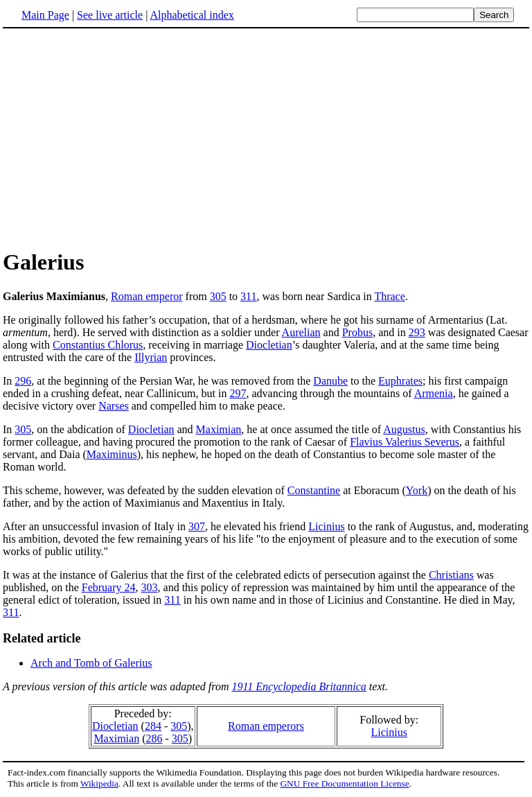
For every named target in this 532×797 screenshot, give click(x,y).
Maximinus (112, 454)
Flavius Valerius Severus (405, 442)
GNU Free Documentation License (344, 783)
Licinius (326, 526)
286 (154, 738)
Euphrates (400, 381)
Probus (357, 332)
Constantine (314, 490)
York (417, 490)
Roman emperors (266, 726)
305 (218, 296)
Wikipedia (99, 783)
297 (238, 393)
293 (417, 332)
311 (248, 296)
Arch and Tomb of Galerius (91, 663)
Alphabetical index (192, 15)
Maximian (219, 429)
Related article (42, 638)
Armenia (434, 393)
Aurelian (301, 332)
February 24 (109, 587)
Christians (451, 575)
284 (153, 726)
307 (197, 526)
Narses (114, 406)
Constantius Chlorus (98, 345)
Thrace (389, 296)
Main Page (45, 15)
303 (150, 587)
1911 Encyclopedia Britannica (299, 686)
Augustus (404, 429)
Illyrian (151, 357)
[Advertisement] (119, 138)
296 (23, 381)
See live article (110, 15)
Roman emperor (147, 296)
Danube (330, 381)
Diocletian (269, 345)
